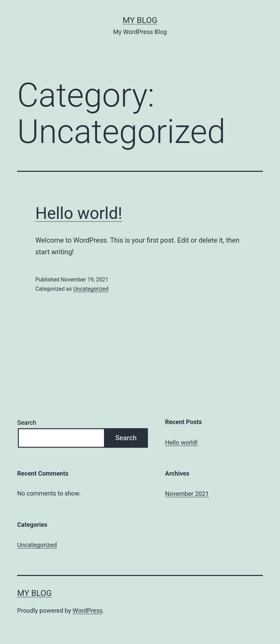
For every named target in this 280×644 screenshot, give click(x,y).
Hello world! (79, 213)
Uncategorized (91, 289)
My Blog (140, 20)
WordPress (88, 610)
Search (27, 423)
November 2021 (187, 494)
